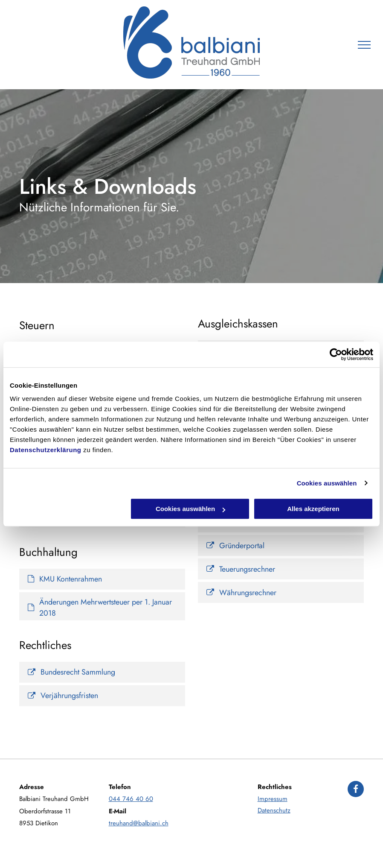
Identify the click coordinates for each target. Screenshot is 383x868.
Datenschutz (274, 810)
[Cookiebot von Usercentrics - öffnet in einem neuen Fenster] (336, 354)
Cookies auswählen (327, 483)
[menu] (364, 45)
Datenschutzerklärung (46, 450)
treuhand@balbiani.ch (139, 823)
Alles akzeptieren (313, 509)
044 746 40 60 (131, 799)
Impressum (273, 799)
